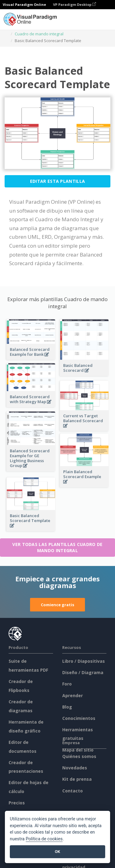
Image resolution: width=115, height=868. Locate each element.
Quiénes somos (79, 756)
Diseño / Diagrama (83, 672)
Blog (67, 707)
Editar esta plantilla (57, 181)
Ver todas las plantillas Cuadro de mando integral (57, 547)
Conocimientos (79, 718)
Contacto (73, 791)
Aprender (73, 695)
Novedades (75, 768)
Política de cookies (44, 839)
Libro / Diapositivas (84, 661)
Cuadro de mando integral (39, 34)
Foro (67, 684)
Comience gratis (57, 605)
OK (57, 852)
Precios (17, 803)
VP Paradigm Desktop (75, 4)
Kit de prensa (77, 779)
